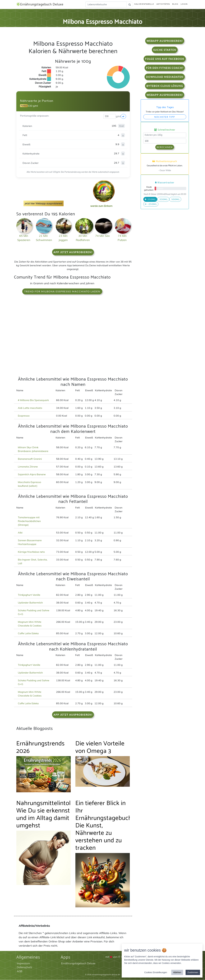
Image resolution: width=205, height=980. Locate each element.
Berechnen (165, 147)
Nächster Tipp (165, 117)
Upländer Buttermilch (30, 603)
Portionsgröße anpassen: (35, 116)
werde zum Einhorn (103, 204)
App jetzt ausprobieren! (73, 252)
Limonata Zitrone (28, 467)
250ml (150, 199)
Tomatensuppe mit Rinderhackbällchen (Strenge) (29, 521)
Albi (20, 533)
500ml (175, 199)
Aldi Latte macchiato (30, 408)
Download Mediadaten (165, 77)
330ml (163, 199)
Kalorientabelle (144, 4)
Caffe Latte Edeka (28, 633)
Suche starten (165, 50)
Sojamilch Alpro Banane (32, 474)
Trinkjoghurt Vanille (29, 595)
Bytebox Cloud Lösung (165, 86)
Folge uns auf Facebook (165, 59)
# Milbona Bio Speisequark (33, 400)
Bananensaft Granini (30, 459)
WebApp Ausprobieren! (165, 41)
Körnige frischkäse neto (31, 552)
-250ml (151, 204)
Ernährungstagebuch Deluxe (41, 5)
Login (184, 4)
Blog (175, 4)
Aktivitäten (163, 4)
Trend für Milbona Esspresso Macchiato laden (62, 292)
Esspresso (24, 416)
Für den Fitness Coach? (165, 68)
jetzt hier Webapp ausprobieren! (44, 204)
